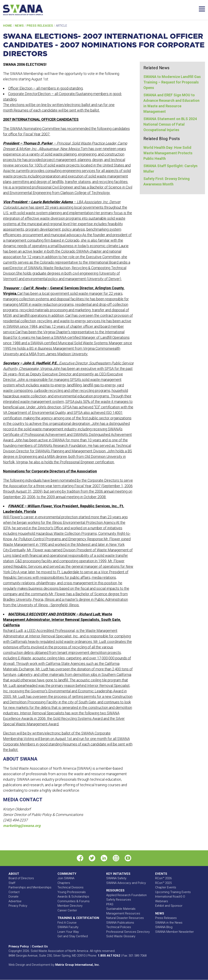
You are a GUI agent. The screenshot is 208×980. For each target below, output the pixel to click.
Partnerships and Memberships (30, 887)
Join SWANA (66, 878)
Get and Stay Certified (73, 936)
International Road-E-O (170, 897)
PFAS (110, 904)
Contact (14, 892)
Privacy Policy (18, 906)
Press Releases (40, 26)
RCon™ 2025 (163, 883)
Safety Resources (119, 900)
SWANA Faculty (68, 927)
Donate (14, 897)
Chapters (64, 883)
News (20, 26)
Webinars (162, 901)
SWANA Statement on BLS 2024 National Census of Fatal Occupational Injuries (170, 124)
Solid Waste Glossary (121, 936)
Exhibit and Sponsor (169, 906)
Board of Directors (21, 878)
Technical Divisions (70, 887)
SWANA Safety (116, 878)
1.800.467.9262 (109, 956)
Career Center (67, 910)
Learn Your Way (68, 932)
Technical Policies (119, 927)
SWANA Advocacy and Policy (126, 883)
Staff (12, 883)
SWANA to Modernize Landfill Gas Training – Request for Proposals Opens (172, 82)
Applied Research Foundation (126, 895)
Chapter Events (166, 887)
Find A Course (67, 923)
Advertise (15, 901)
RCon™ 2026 (163, 878)
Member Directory (70, 906)
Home (8, 26)
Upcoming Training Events (173, 892)
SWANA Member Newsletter (174, 932)
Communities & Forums (74, 901)
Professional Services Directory (128, 932)
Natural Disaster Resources (125, 918)
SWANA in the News (169, 923)
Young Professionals (72, 892)
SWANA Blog (164, 927)
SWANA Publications (120, 923)
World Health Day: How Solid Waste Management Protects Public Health (168, 153)
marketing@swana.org (22, 826)
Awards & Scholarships (73, 897)
